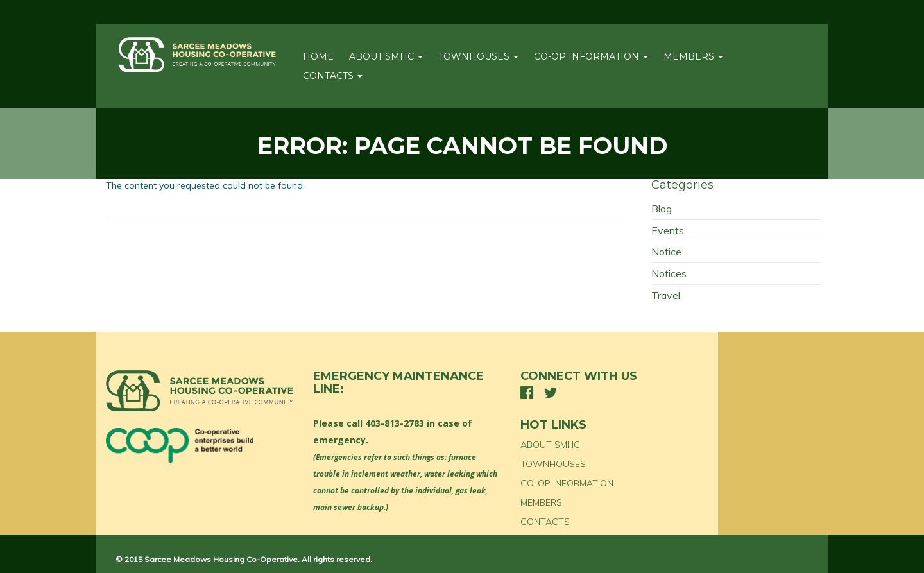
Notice (666, 252)
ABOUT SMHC (386, 56)
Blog (662, 209)
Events (668, 230)
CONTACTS (333, 76)
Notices (669, 273)
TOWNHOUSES (478, 56)
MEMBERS (693, 56)
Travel (666, 295)
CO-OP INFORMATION (591, 56)
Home (318, 56)
